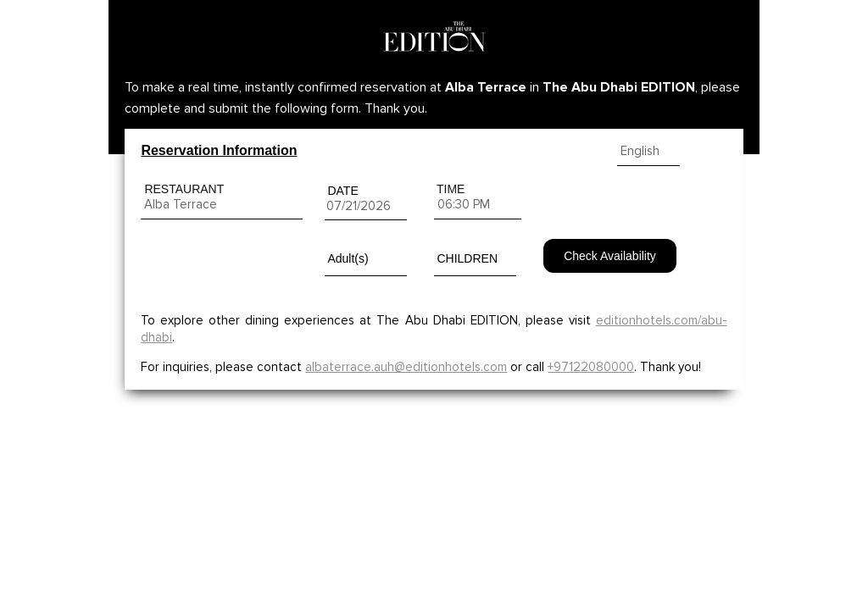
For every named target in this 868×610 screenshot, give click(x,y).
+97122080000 (591, 367)
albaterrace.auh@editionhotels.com (406, 367)
